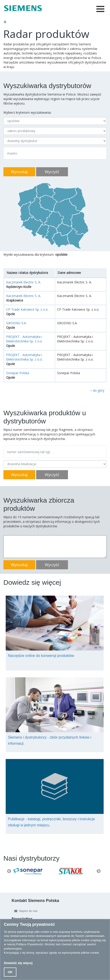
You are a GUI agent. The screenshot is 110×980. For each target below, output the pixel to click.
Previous (9, 871)
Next (99, 871)
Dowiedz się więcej (18, 963)
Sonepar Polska (18, 373)
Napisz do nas (25, 911)
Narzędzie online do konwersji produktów (41, 656)
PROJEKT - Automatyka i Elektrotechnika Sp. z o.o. (24, 339)
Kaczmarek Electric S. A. (24, 282)
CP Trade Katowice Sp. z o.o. (27, 309)
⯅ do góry (97, 390)
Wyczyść (52, 172)
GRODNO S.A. (16, 323)
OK (10, 972)
